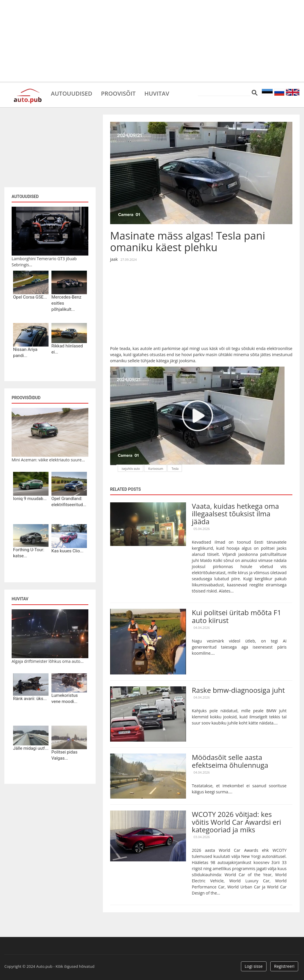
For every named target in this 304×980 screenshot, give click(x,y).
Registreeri (284, 966)
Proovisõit (118, 93)
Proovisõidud (26, 398)
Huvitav (157, 93)
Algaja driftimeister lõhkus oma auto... (48, 661)
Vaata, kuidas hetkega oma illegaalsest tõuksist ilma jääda (235, 514)
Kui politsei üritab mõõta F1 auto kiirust (236, 616)
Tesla (175, 469)
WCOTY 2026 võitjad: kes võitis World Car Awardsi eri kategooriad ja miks (236, 822)
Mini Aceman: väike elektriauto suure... (48, 460)
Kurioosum (156, 469)
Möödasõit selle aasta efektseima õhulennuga (230, 761)
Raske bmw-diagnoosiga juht (238, 690)
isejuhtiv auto (131, 469)
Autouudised (71, 93)
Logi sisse (254, 966)
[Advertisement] (152, 41)
